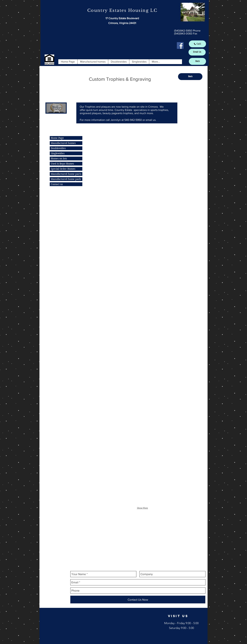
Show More (142, 508)
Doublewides (58, 148)
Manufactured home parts (66, 174)
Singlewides (58, 153)
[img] (99, 153)
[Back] (197, 61)
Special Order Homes (63, 169)
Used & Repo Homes (62, 164)
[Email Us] (197, 52)
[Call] (197, 44)
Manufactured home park (66, 179)
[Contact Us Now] (138, 600)
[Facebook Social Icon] (180, 45)
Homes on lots (59, 159)
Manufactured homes (63, 143)
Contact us (57, 184)
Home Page (57, 138)
